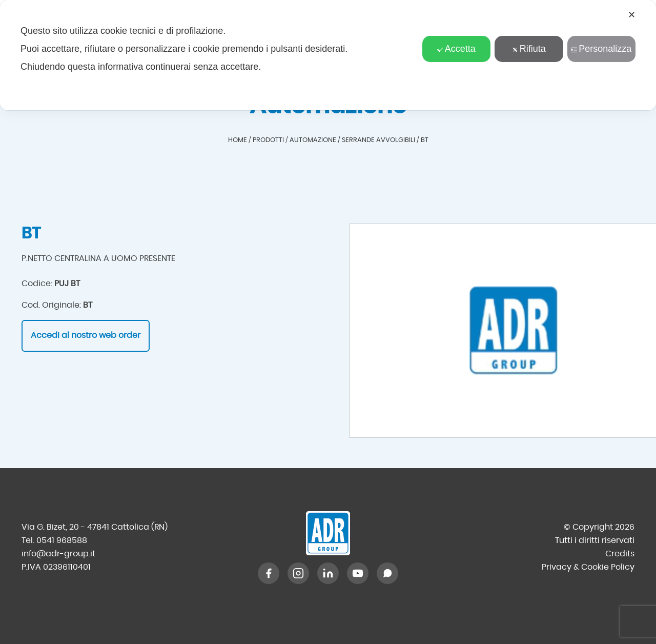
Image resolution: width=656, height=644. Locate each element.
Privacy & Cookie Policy (588, 567)
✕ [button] (632, 15)
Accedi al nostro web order (86, 335)
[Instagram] (298, 573)
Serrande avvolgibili (378, 140)
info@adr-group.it (58, 554)
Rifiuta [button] (529, 49)
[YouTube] (358, 573)
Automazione (313, 140)
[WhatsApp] (387, 573)
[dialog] (328, 55)
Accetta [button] (456, 49)
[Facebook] (269, 573)
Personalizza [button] (601, 49)
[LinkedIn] (328, 573)
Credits (620, 554)
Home (238, 140)
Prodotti (268, 140)
